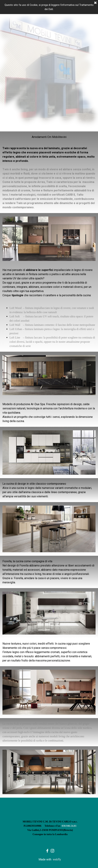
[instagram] (52, 851)
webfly (57, 859)
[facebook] (47, 851)
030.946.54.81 (69, 826)
